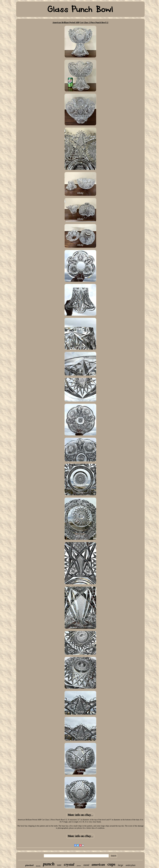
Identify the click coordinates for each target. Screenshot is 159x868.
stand (86, 865)
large (121, 865)
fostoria (38, 866)
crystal (69, 864)
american (98, 865)
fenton (79, 866)
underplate (131, 865)
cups (111, 864)
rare (59, 865)
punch (49, 864)
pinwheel (29, 865)
